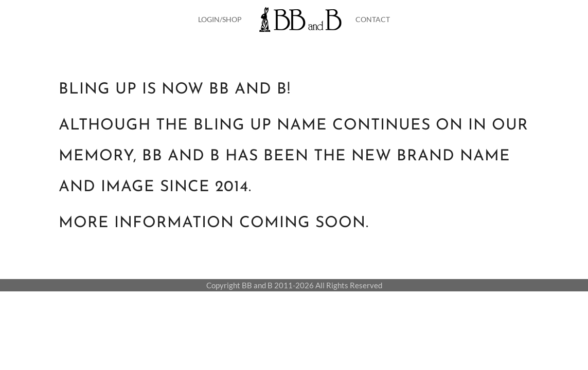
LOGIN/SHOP (220, 19)
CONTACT (373, 19)
